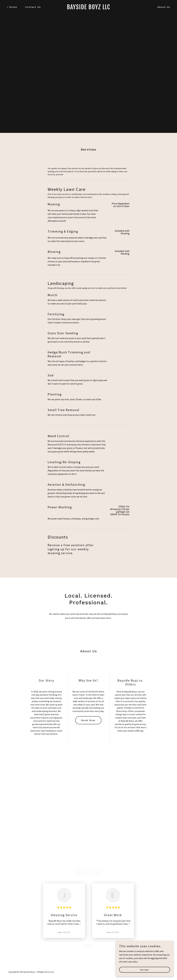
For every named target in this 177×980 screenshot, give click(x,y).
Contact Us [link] (33, 7)
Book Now (88, 720)
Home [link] (13, 7)
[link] (89, 8)
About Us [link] (164, 7)
